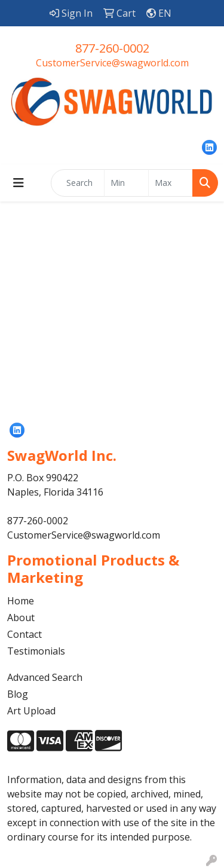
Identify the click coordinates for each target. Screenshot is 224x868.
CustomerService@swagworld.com (112, 63)
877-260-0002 (112, 48)
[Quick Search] (78, 183)
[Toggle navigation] (19, 183)
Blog (18, 694)
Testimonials (36, 651)
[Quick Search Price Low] (126, 183)
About (21, 618)
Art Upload (31, 711)
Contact (24, 634)
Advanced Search (45, 677)
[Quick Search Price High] (171, 183)
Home (21, 601)
